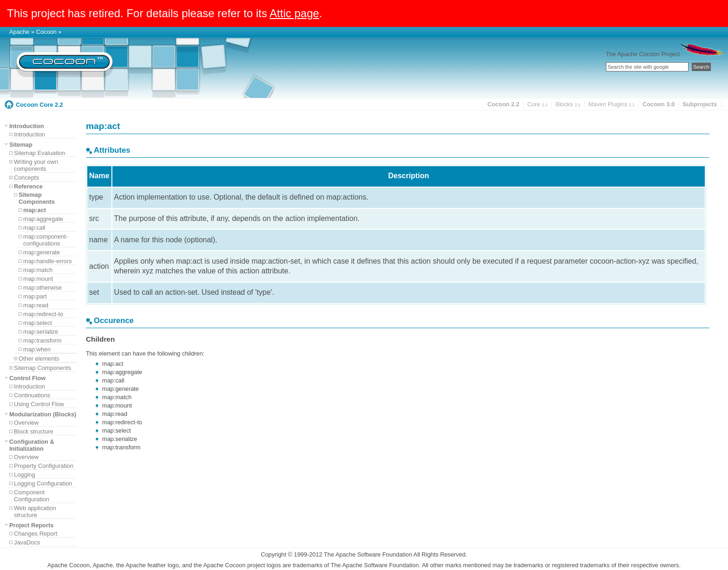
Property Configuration (44, 466)
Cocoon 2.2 (504, 104)
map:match (38, 270)
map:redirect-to (43, 314)
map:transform (42, 340)
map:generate (42, 252)
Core (538, 104)
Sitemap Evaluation (39, 153)
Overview (26, 423)
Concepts (26, 178)
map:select (38, 323)
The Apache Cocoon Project (643, 54)
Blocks (568, 104)
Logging (25, 475)
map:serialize (41, 332)
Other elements (39, 359)
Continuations (32, 395)
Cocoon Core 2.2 (39, 105)
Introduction (29, 134)
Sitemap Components (42, 368)
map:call (34, 228)
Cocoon (46, 32)
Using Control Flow (39, 404)
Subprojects (700, 104)
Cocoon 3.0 (659, 104)
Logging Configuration (43, 483)
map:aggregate (43, 219)
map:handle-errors (48, 261)
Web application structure (35, 512)
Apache (19, 32)
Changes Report (36, 534)
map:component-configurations (45, 240)
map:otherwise (42, 288)
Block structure (34, 431)
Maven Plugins (611, 104)
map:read (36, 305)
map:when (37, 349)
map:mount (38, 279)
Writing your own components (36, 165)
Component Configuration (32, 496)
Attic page (295, 13)
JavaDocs (27, 542)
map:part (35, 296)
